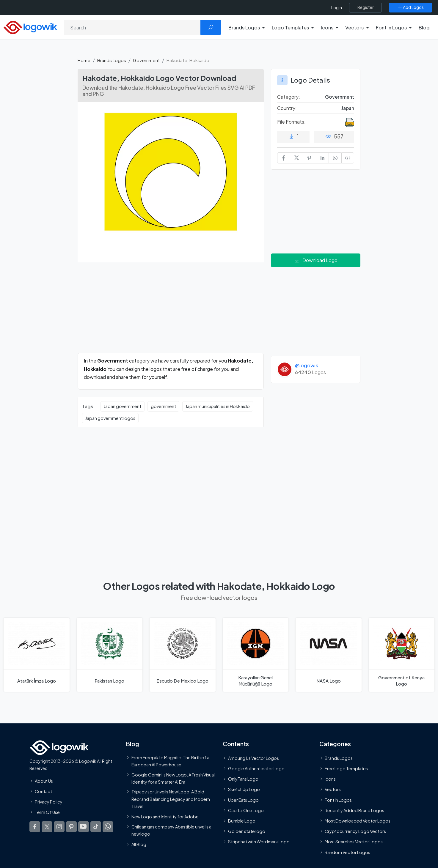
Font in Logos (338, 800)
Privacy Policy (49, 802)
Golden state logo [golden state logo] (247, 831)
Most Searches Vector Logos (354, 842)
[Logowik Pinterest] (71, 827)
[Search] (132, 27)
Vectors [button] (354, 27)
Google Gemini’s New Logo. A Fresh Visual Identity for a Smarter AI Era (173, 778)
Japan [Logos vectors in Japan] (348, 108)
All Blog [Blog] (139, 844)
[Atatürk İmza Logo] (37, 655)
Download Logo (316, 260)
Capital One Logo (246, 810)
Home (84, 60)
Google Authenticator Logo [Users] (256, 768)
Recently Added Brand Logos (354, 810)
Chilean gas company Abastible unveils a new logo (171, 830)
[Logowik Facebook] (35, 827)
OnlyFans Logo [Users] (243, 779)
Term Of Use (47, 812)
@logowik (307, 365)
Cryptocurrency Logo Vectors (355, 831)
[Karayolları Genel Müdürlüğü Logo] (256, 655)
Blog (424, 27)
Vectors (333, 789)
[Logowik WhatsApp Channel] (108, 827)
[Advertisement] (171, 311)
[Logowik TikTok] (96, 827)
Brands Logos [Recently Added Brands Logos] (339, 758)
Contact (43, 791)
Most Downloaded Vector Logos (358, 821)
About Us (44, 781)
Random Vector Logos (347, 852)
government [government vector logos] (163, 406)
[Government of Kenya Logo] (402, 655)
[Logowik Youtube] (84, 827)
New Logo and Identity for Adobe (165, 817)
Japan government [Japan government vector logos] (123, 406)
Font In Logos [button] (391, 27)
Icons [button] (327, 27)
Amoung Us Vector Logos (253, 758)
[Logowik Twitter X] (47, 827)
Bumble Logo (242, 821)
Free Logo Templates (346, 768)
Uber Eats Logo (243, 800)
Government (146, 60)
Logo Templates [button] (290, 27)
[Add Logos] (410, 7)
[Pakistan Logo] (110, 655)
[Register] (365, 7)
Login (337, 8)
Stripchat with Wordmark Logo (259, 842)
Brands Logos (112, 60)
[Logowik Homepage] (30, 27)
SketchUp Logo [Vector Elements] (244, 789)
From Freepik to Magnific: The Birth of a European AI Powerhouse (170, 761)
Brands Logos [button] (244, 27)
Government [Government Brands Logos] (340, 97)
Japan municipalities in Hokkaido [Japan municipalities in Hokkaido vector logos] (218, 406)
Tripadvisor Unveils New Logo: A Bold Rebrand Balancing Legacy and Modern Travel (171, 799)
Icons (330, 779)
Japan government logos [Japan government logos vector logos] (110, 418)
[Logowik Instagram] (59, 827)
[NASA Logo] (329, 655)
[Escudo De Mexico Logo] (183, 655)
